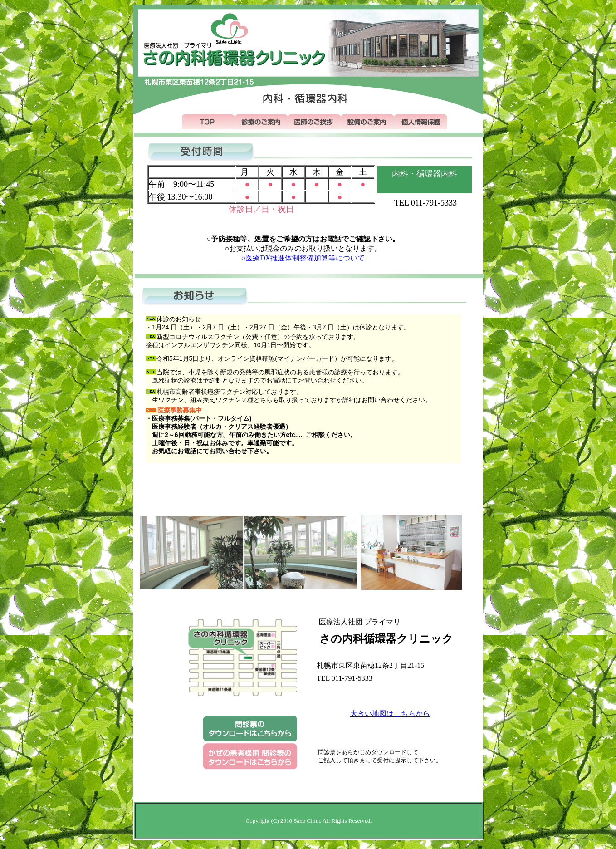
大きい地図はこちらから (390, 714)
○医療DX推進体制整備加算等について (303, 258)
